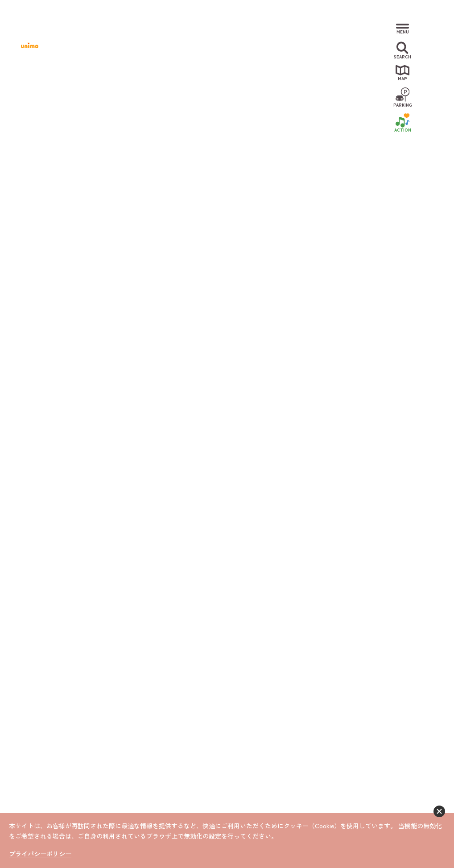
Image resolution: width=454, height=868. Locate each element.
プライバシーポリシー (40, 854)
